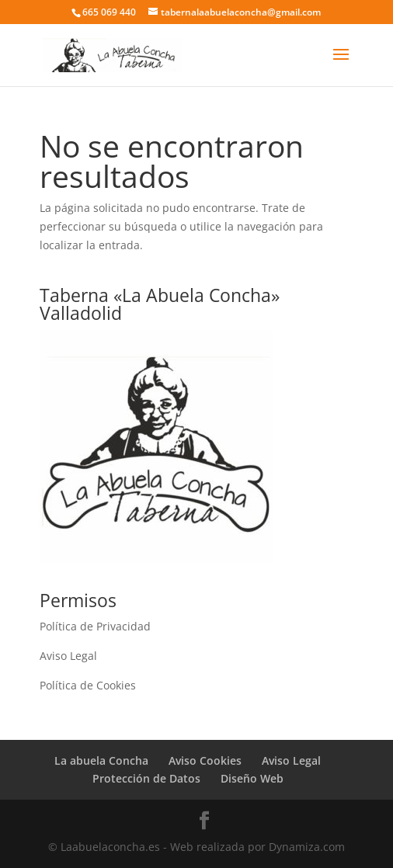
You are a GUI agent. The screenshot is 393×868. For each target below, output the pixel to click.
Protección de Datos (146, 778)
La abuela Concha (101, 760)
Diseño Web (252, 778)
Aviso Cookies (205, 760)
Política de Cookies (88, 685)
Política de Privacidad (95, 626)
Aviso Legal (68, 656)
